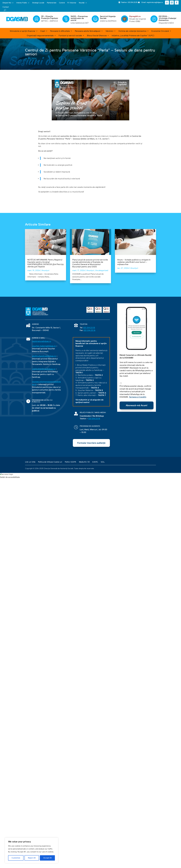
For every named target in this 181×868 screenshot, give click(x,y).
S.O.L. (103, 462)
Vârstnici (109, 31)
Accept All (47, 858)
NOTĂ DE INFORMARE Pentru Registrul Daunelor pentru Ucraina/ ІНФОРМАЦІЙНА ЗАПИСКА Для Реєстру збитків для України (46, 263)
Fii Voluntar (72, 3)
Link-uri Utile (30, 462)
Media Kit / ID (84, 462)
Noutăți (82, 3)
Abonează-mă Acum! (137, 405)
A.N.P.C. (95, 462)
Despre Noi (7, 3)
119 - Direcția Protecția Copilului (50, 17)
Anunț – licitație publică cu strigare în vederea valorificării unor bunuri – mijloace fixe (134, 262)
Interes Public (22, 3)
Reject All (32, 858)
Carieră (62, 3)
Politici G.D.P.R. (71, 462)
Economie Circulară (160, 31)
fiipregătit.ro (135, 16)
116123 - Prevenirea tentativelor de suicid (79, 18)
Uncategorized (102, 270)
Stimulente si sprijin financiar (23, 31)
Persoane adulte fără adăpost (88, 31)
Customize (16, 858)
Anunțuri (45, 270)
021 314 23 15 (89, 328)
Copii (43, 31)
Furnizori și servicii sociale (70, 36)
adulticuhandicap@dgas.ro (44, 356)
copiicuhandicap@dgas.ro (44, 369)
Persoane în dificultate (60, 31)
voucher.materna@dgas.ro (44, 346)
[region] (31, 850)
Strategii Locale (38, 3)
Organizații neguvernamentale (40, 36)
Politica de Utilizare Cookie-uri (50, 462)
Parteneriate (52, 3)
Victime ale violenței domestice (132, 31)
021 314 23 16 (89, 330)
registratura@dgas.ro (41, 341)
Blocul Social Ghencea (97, 36)
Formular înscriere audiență (91, 443)
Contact (6, 7)
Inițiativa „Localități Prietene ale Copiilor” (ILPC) (133, 36)
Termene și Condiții (138, 397)
